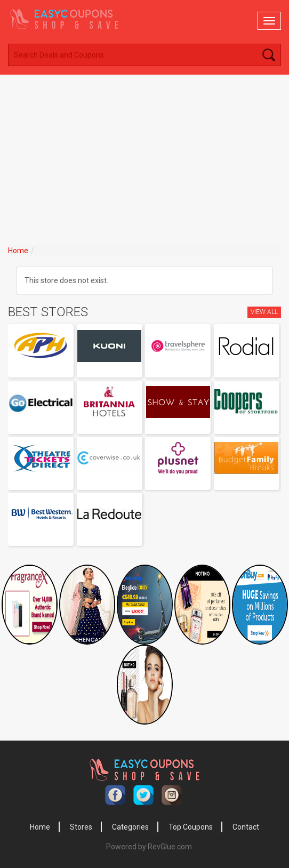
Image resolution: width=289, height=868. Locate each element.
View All (264, 312)
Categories (130, 827)
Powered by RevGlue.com (149, 847)
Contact (246, 827)
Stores (81, 827)
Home (18, 251)
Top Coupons (191, 827)
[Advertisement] (144, 155)
